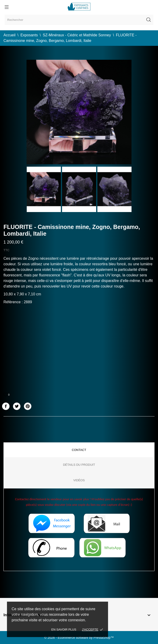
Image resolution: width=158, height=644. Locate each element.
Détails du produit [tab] (79, 465)
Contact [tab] (79, 450)
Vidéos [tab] (79, 480)
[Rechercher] (79, 20)
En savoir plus (64, 630)
